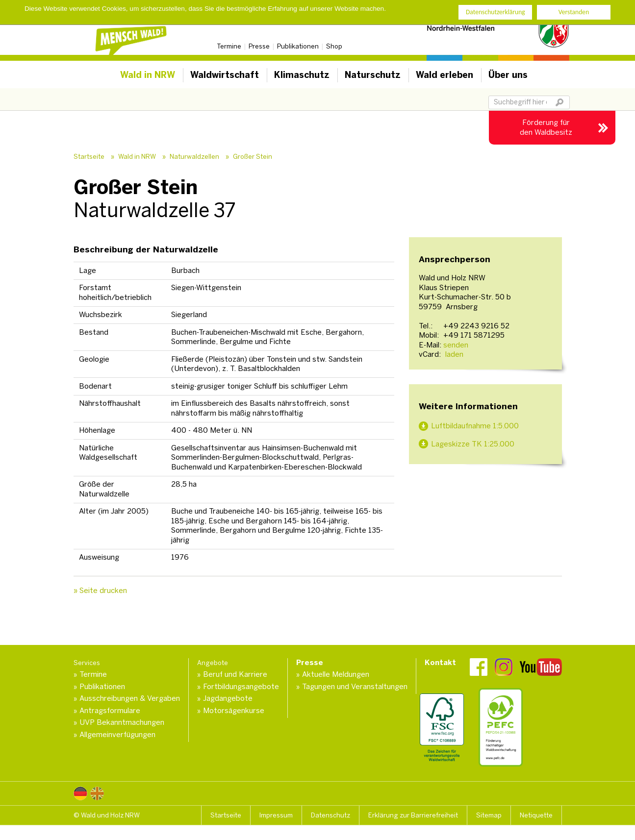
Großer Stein (253, 157)
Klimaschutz (302, 75)
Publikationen (298, 46)
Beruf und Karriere (235, 674)
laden (453, 354)
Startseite (89, 157)
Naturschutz (373, 75)
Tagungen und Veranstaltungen (355, 687)
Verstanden (574, 12)
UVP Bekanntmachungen (122, 722)
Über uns (508, 75)
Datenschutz (330, 815)
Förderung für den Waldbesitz (546, 127)
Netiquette (536, 815)
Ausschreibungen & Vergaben (130, 698)
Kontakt (440, 663)
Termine (229, 46)
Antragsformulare (110, 711)
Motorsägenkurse (234, 711)
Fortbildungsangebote (241, 687)
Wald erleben (444, 75)
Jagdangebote (228, 698)
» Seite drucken (100, 591)
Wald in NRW (148, 75)
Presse (259, 46)
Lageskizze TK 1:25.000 (473, 444)
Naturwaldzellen (194, 157)
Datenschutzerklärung (495, 12)
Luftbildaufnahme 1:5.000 (475, 426)
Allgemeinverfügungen (117, 735)
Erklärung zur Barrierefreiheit (413, 815)
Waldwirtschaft (225, 75)
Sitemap (489, 815)
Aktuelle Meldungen (336, 674)
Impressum (276, 815)
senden (456, 345)
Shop (334, 46)
